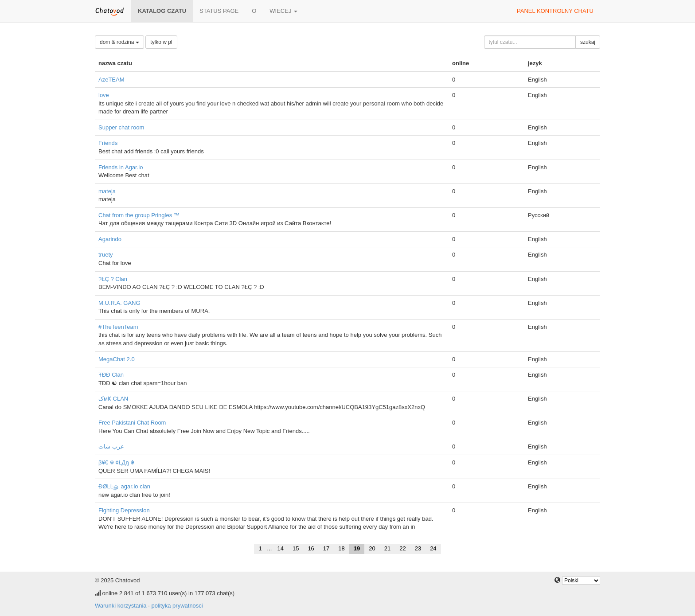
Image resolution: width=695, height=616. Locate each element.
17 (326, 548)
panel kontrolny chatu (555, 11)
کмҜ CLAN (113, 399)
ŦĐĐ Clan (111, 375)
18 (341, 548)
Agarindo (110, 239)
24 (433, 548)
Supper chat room (121, 127)
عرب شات (111, 446)
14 (280, 548)
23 (418, 548)
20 (372, 548)
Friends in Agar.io (121, 167)
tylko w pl (161, 42)
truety (106, 255)
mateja (107, 191)
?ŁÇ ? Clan (113, 279)
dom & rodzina (119, 42)
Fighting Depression (124, 510)
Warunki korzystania (121, 606)
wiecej (283, 11)
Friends (108, 143)
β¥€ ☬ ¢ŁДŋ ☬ (116, 462)
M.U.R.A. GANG (119, 303)
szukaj (588, 42)
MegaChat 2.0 (117, 359)
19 (357, 548)
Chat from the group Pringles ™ (139, 215)
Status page (219, 11)
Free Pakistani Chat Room (132, 423)
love (104, 95)
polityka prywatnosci (177, 606)
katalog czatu (162, 11)
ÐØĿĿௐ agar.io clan (124, 486)
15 (296, 548)
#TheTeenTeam (118, 327)
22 (402, 548)
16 (311, 548)
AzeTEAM (111, 80)
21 (387, 548)
